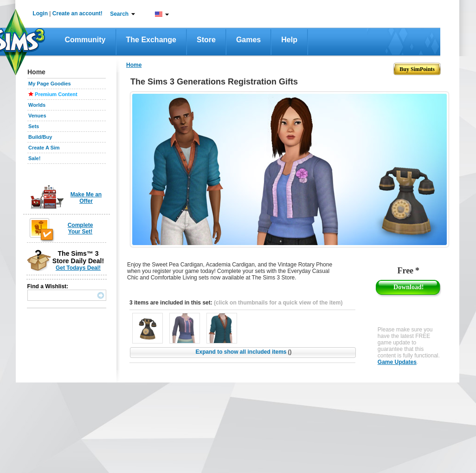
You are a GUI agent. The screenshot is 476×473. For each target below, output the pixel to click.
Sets (34, 126)
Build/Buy (40, 137)
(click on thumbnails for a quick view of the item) (278, 303)
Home (134, 65)
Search (119, 14)
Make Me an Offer (86, 198)
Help (289, 40)
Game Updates (397, 362)
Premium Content (56, 94)
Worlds (37, 105)
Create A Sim (44, 148)
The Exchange (151, 40)
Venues (37, 116)
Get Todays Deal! (78, 268)
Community (85, 40)
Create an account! (77, 13)
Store (206, 40)
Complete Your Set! (80, 228)
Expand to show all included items (243, 352)
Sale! (34, 158)
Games (248, 40)
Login (40, 13)
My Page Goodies (50, 84)
